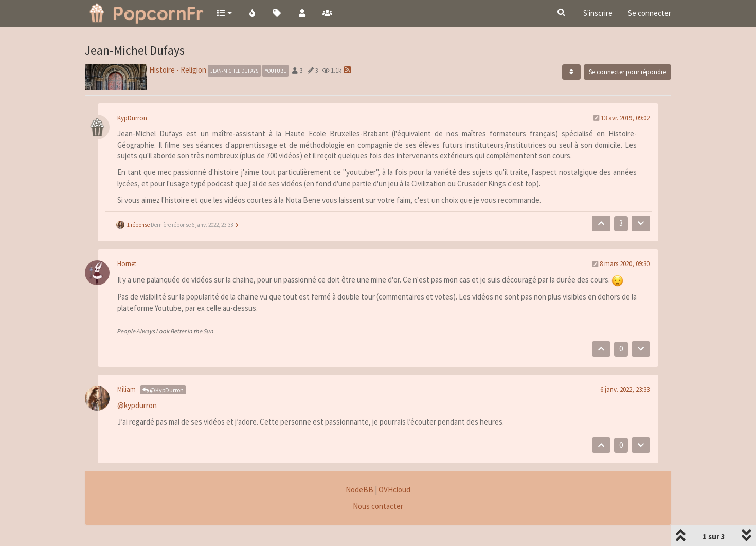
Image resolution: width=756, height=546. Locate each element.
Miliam (127, 389)
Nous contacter (378, 506)
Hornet (127, 264)
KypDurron (132, 118)
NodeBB (359, 490)
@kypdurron (137, 405)
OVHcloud (394, 490)
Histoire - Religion (178, 70)
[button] (224, 13)
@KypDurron (163, 390)
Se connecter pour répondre (627, 72)
